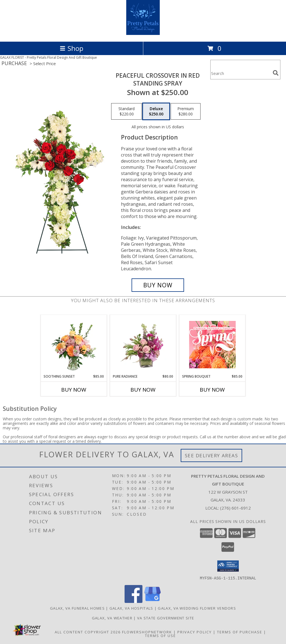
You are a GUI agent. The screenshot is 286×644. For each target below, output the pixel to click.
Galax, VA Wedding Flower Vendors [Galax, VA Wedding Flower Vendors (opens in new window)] (197, 608)
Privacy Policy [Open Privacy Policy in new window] (195, 632)
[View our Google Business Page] (152, 601)
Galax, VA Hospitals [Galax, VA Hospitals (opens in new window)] (131, 608)
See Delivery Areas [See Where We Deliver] (212, 455)
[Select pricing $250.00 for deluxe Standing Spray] (156, 112)
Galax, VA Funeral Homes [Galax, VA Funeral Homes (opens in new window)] (77, 608)
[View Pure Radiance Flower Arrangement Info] (143, 344)
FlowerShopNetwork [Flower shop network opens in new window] (147, 632)
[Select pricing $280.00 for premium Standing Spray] (186, 112)
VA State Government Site (166, 618)
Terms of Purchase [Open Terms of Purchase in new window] (240, 632)
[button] (228, 566)
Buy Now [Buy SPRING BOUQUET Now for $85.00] (212, 390)
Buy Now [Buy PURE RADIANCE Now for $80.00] (143, 390)
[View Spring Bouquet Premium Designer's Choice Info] (212, 345)
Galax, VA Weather (112, 618)
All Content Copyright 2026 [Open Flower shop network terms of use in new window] (88, 632)
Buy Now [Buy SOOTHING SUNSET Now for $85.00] (74, 390)
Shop (71, 48)
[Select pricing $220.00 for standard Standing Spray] (127, 112)
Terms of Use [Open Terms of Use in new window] (160, 635)
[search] (276, 73)
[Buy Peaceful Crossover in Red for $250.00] (158, 285)
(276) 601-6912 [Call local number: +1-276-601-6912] (235, 508)
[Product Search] (240, 73)
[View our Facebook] (134, 601)
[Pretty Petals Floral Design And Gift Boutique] (143, 33)
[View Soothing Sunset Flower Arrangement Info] (74, 344)
